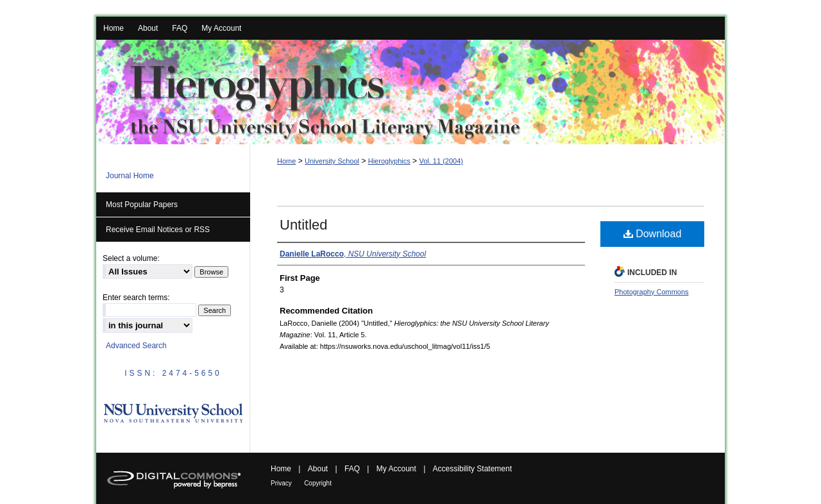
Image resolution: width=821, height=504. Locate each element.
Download (653, 234)
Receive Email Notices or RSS (158, 230)
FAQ (352, 469)
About (318, 469)
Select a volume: (131, 258)
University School (332, 161)
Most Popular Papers (142, 205)
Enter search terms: (136, 298)
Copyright (318, 483)
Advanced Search (136, 346)
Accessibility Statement (472, 469)
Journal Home (130, 176)
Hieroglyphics (389, 161)
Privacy (281, 483)
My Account (396, 469)
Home (286, 161)
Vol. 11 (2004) (441, 161)
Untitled (304, 225)
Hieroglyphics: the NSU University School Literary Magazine (410, 92)
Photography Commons (652, 292)
